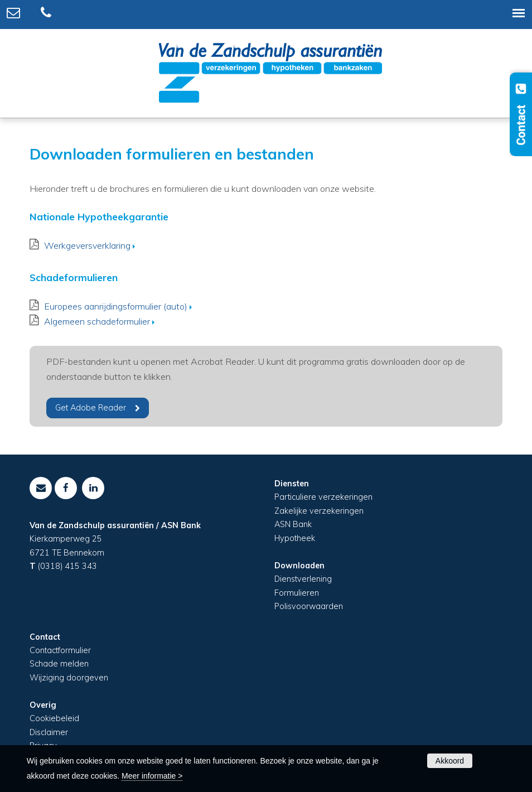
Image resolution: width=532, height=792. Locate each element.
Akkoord (450, 761)
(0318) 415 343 (67, 566)
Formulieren (297, 593)
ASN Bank (293, 524)
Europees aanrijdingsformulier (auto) (116, 306)
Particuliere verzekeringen (323, 497)
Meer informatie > (152, 776)
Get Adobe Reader (91, 408)
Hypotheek (295, 538)
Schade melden (59, 664)
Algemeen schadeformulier (97, 321)
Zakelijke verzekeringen (319, 511)
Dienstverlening (303, 579)
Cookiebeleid (54, 718)
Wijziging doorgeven (69, 678)
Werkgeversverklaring (87, 245)
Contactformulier (60, 650)
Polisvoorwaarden (309, 606)
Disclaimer (49, 732)
